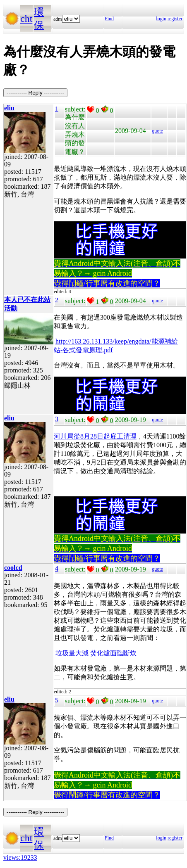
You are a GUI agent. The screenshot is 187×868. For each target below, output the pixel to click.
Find (109, 19)
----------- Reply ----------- (35, 93)
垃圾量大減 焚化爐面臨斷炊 (96, 653)
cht (26, 19)
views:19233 (20, 857)
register (175, 19)
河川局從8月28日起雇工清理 (95, 436)
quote (157, 131)
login (161, 19)
